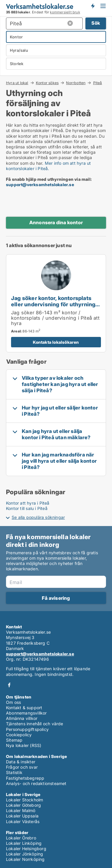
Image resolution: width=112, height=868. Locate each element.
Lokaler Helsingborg (26, 849)
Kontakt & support (24, 708)
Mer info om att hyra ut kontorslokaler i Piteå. (48, 166)
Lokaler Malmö (21, 810)
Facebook (9, 685)
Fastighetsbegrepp (25, 778)
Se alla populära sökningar (38, 517)
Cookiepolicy (19, 735)
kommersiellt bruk (65, 12)
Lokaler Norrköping (25, 859)
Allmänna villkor (22, 718)
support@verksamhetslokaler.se (40, 185)
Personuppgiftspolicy (27, 729)
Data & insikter (21, 762)
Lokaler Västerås (23, 821)
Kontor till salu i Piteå (27, 508)
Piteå (98, 83)
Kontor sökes (47, 83)
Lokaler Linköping (24, 843)
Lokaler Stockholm (24, 800)
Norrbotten (76, 83)
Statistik (14, 772)
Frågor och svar (22, 767)
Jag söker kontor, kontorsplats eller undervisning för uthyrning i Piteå (55, 304)
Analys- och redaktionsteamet (36, 783)
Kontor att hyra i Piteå (28, 503)
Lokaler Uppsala (22, 816)
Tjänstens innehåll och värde (35, 724)
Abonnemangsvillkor (26, 713)
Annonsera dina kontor (56, 222)
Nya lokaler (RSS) (24, 745)
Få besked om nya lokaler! (93, 6)
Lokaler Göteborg (23, 805)
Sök (96, 23)
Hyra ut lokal (17, 83)
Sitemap (14, 740)
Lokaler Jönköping (24, 854)
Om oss (13, 702)
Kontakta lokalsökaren (56, 342)
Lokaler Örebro (21, 838)
